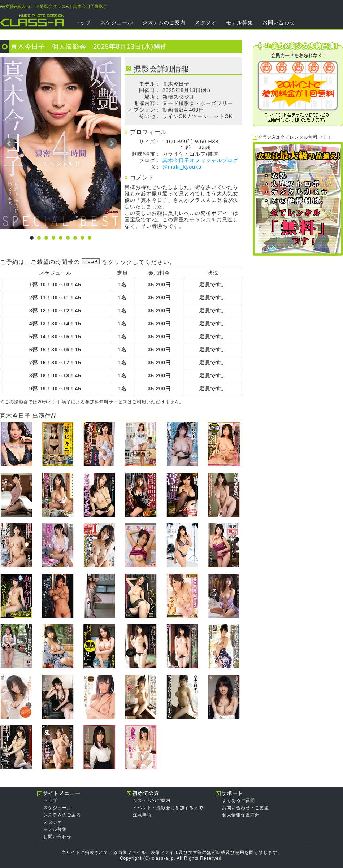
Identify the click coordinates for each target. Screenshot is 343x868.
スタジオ (206, 22)
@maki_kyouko (182, 167)
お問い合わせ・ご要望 (246, 808)
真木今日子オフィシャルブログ (200, 160)
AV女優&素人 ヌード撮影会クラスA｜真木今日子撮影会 (54, 6)
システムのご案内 (164, 22)
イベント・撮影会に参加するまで (168, 808)
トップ (83, 22)
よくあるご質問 (238, 800)
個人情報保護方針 (241, 815)
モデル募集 (240, 22)
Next (112, 143)
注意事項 (142, 815)
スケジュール (117, 22)
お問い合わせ (279, 22)
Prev (9, 143)
